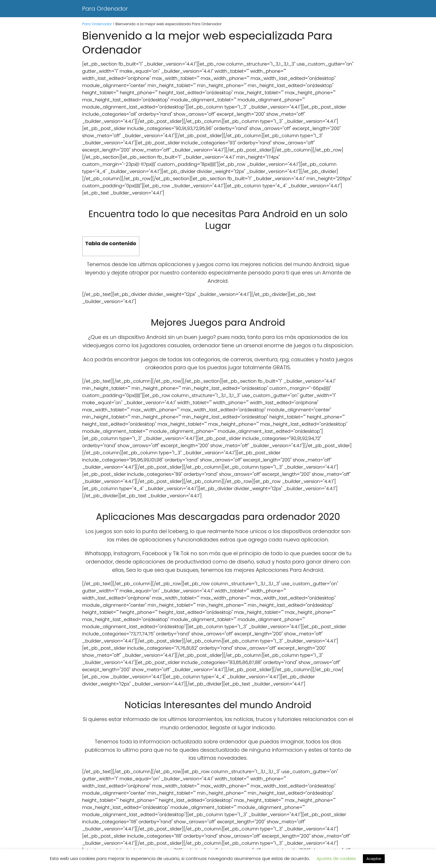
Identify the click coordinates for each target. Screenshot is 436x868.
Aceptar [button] (374, 859)
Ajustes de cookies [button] (336, 858)
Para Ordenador (105, 9)
